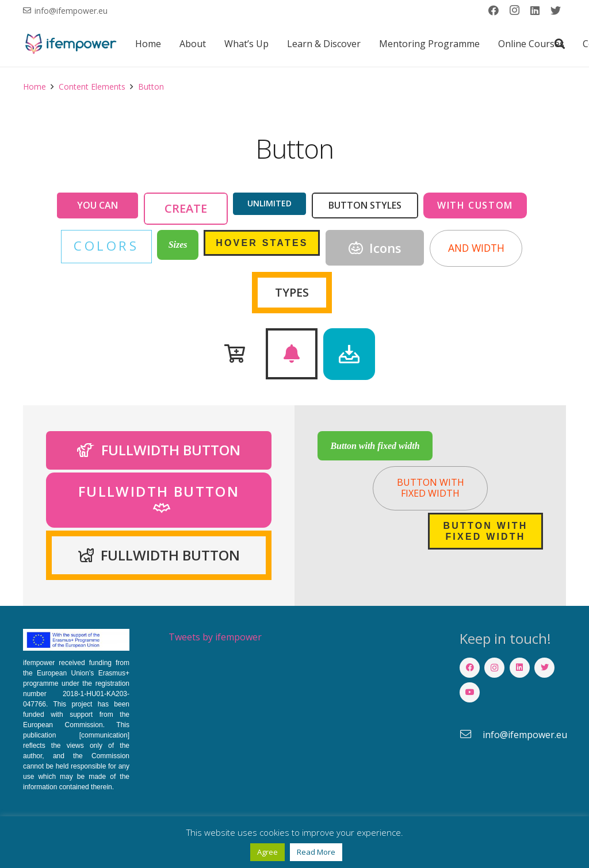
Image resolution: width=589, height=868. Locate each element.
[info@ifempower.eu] (471, 735)
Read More (316, 852)
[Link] (70, 44)
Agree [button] (267, 852)
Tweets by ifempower (215, 637)
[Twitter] (556, 10)
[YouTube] (470, 692)
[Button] (235, 354)
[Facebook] (494, 10)
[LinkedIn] (535, 10)
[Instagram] (514, 10)
